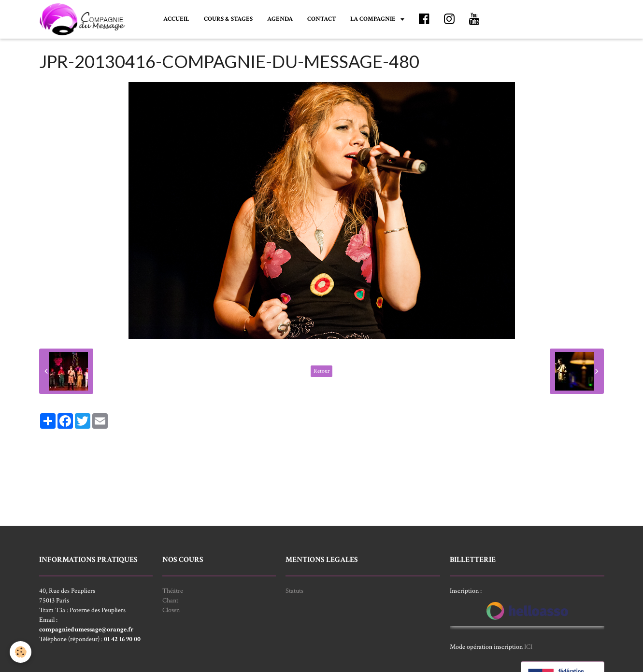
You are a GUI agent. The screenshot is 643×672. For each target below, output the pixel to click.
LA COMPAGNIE (374, 19)
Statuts (294, 591)
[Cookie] (21, 652)
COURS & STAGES (228, 19)
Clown (171, 610)
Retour (321, 371)
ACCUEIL (176, 19)
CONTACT (321, 19)
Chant (170, 601)
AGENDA (280, 19)
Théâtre (173, 591)
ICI (528, 647)
